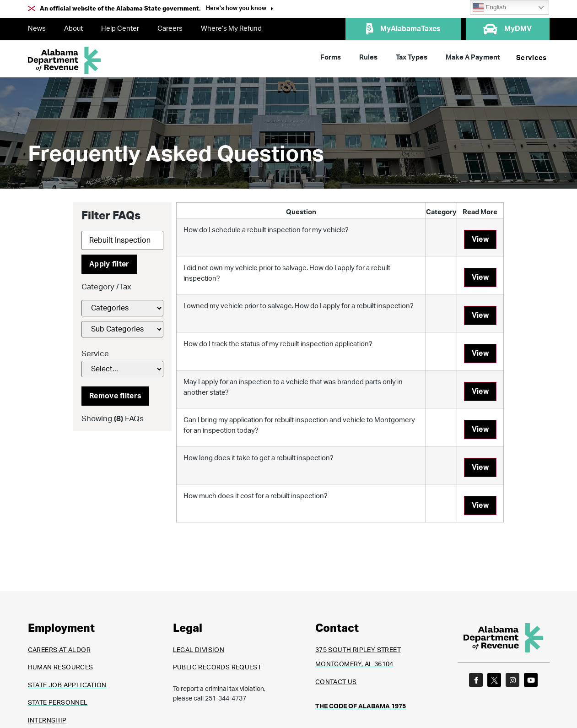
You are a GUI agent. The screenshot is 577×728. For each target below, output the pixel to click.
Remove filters (115, 396)
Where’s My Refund (231, 29)
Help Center (120, 29)
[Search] (122, 240)
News (37, 29)
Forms (331, 57)
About (73, 29)
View (480, 239)
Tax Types (412, 57)
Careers (170, 29)
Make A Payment (473, 57)
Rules (368, 57)
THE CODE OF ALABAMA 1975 (361, 706)
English (489, 7)
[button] (240, 9)
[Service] (122, 369)
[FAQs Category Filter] (122, 308)
